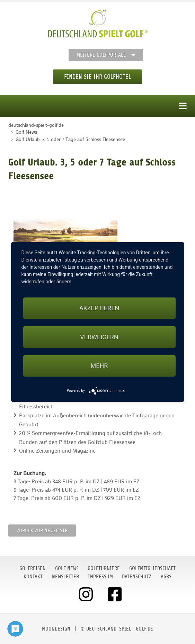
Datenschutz (137, 577)
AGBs (166, 577)
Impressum (100, 577)
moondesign (56, 629)
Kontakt (33, 577)
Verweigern (99, 337)
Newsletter (65, 577)
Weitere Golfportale (101, 55)
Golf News (67, 568)
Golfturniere (104, 568)
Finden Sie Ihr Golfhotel (97, 77)
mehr (99, 366)
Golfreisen (33, 568)
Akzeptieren (99, 308)
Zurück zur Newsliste (42, 531)
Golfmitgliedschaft (152, 568)
